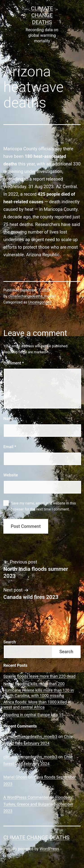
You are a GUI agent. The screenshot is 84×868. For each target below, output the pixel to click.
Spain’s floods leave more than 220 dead (39, 676)
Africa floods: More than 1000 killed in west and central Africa (37, 705)
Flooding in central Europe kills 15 (33, 715)
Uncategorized (40, 302)
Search (10, 642)
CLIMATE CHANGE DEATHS (42, 15)
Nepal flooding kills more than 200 (34, 684)
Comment (14, 363)
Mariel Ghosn (15, 777)
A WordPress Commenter (26, 797)
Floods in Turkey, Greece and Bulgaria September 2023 (38, 804)
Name (10, 418)
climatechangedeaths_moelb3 (32, 296)
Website (11, 475)
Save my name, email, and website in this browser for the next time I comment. (43, 506)
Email (10, 447)
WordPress (49, 849)
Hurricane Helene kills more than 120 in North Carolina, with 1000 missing (39, 693)
